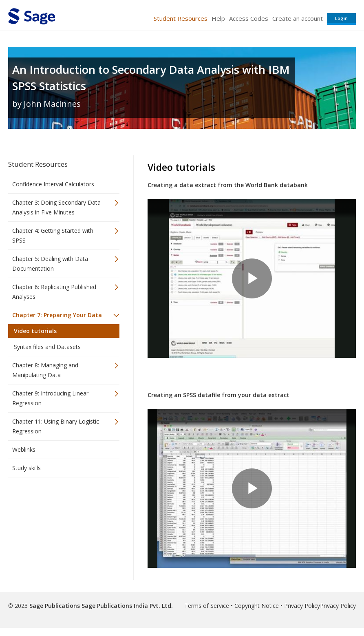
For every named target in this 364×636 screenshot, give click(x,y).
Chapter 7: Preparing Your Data (57, 315)
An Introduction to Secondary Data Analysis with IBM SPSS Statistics (151, 78)
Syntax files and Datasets (47, 347)
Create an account (298, 18)
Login (341, 18)
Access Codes (249, 18)
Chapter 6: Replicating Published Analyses (54, 292)
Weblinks (24, 449)
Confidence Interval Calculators (53, 184)
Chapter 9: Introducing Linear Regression (50, 398)
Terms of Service (207, 606)
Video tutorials (35, 331)
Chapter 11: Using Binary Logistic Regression (56, 426)
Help (218, 18)
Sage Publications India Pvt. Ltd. (126, 606)
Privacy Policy (302, 606)
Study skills (26, 468)
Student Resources (181, 18)
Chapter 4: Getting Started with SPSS (53, 235)
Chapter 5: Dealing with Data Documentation (50, 264)
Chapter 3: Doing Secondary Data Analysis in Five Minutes (56, 207)
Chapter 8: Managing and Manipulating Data (45, 370)
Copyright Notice (257, 606)
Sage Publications (55, 606)
